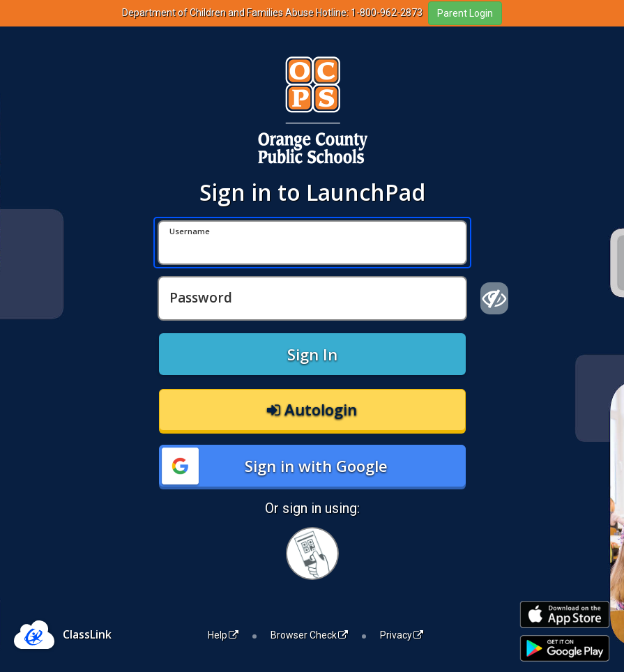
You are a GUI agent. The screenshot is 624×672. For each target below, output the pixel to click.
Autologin (312, 409)
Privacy (402, 635)
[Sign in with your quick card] (312, 553)
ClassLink (87, 634)
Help (223, 635)
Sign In (312, 354)
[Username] (312, 243)
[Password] (312, 298)
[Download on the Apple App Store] (565, 614)
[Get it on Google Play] (565, 649)
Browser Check (309, 635)
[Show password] (495, 298)
